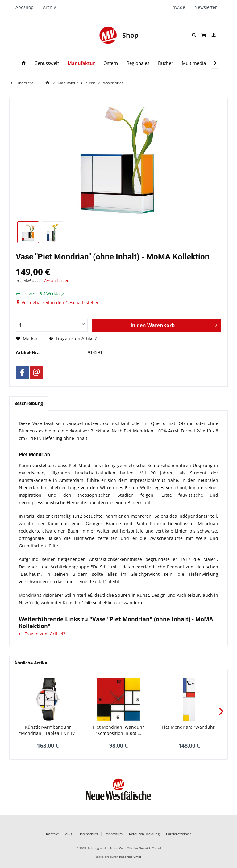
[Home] (48, 83)
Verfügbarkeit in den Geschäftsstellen (61, 303)
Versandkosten (56, 281)
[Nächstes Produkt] (221, 711)
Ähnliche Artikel (31, 663)
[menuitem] (27, 7)
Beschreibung (29, 403)
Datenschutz (88, 834)
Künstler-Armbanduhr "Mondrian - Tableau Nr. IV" (48, 730)
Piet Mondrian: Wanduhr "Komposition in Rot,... (118, 730)
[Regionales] (138, 63)
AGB (69, 834)
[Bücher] (166, 63)
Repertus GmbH (131, 857)
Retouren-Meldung (144, 834)
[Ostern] (111, 63)
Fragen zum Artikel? (73, 338)
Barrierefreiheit (179, 834)
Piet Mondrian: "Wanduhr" (189, 727)
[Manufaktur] (81, 63)
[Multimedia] (194, 63)
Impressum (114, 834)
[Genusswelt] (47, 63)
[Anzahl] (52, 325)
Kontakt (52, 834)
